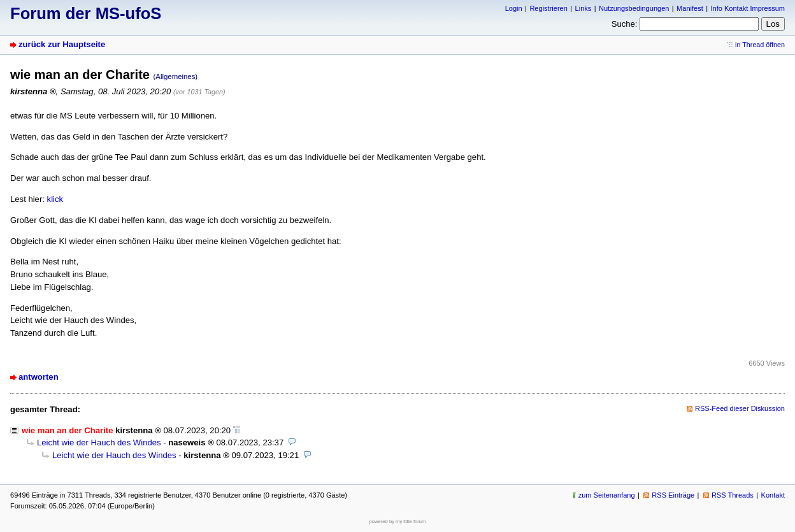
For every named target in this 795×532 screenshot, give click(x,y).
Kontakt (773, 495)
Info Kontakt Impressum (748, 8)
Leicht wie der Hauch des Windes (99, 442)
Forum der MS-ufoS (86, 13)
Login (514, 8)
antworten (39, 377)
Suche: (625, 24)
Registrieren (548, 8)
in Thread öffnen (760, 45)
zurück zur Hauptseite (62, 44)
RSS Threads (733, 495)
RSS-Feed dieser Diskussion (740, 408)
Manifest (690, 8)
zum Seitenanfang (607, 495)
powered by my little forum (398, 521)
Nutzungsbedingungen (634, 8)
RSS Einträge (673, 495)
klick (55, 199)
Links (584, 8)
